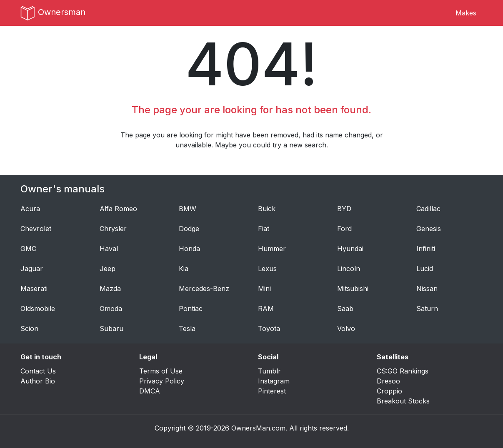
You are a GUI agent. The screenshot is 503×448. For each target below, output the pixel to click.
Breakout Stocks (403, 401)
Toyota (269, 329)
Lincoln (349, 269)
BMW (188, 209)
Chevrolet (36, 229)
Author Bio (38, 381)
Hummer (272, 249)
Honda (189, 249)
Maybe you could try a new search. (272, 145)
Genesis (429, 229)
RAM (266, 309)
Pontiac (191, 309)
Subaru (111, 329)
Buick (267, 209)
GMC (28, 249)
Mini (264, 289)
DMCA (150, 391)
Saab (345, 309)
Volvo (346, 329)
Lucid (425, 269)
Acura (30, 209)
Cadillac (428, 209)
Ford (344, 229)
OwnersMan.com (258, 428)
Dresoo (388, 381)
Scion (29, 329)
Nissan (427, 289)
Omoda (111, 309)
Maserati (34, 289)
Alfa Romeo (118, 209)
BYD (344, 209)
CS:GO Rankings (403, 371)
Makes (466, 13)
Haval (109, 249)
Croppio (389, 391)
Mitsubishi (353, 289)
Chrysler (113, 229)
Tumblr (269, 371)
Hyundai (350, 249)
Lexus (267, 269)
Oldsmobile (38, 309)
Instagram (274, 381)
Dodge (189, 229)
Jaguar (32, 269)
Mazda (110, 289)
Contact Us (38, 371)
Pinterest (272, 391)
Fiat (264, 229)
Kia (184, 269)
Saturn (427, 309)
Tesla (187, 329)
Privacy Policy (162, 381)
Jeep (108, 269)
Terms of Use (161, 371)
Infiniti (426, 249)
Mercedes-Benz (204, 289)
